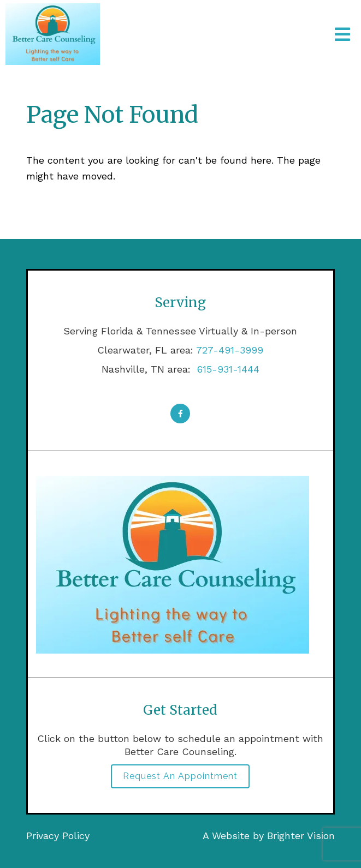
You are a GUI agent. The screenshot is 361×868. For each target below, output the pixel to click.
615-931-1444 (227, 369)
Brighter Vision (301, 836)
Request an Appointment (180, 776)
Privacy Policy (58, 836)
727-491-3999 (230, 350)
